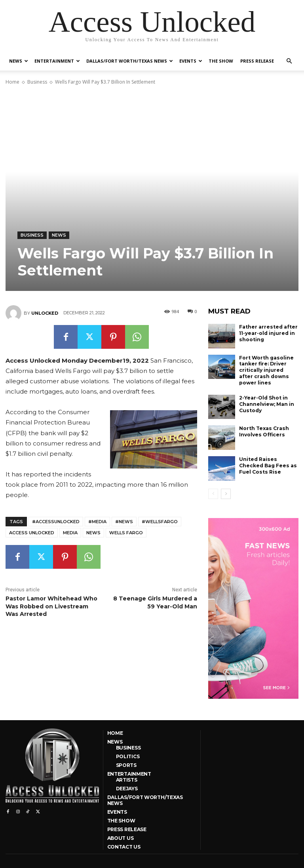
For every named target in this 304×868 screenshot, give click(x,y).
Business (37, 82)
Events (191, 61)
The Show (221, 61)
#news (124, 522)
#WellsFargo (160, 522)
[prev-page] (213, 493)
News (19, 61)
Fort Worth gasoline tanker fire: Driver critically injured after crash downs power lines (266, 370)
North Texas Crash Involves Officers (264, 431)
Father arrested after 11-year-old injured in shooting (268, 333)
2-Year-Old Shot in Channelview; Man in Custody (267, 403)
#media (97, 522)
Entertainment (57, 61)
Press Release (257, 61)
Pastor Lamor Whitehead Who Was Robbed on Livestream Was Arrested (51, 606)
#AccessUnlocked (56, 522)
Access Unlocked (32, 533)
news (93, 533)
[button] (289, 61)
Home (12, 82)
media (70, 533)
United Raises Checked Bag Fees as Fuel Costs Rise (268, 465)
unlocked (45, 313)
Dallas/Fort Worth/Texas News (130, 61)
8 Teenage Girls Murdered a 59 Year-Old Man (155, 602)
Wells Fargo (126, 533)
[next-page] (226, 493)
